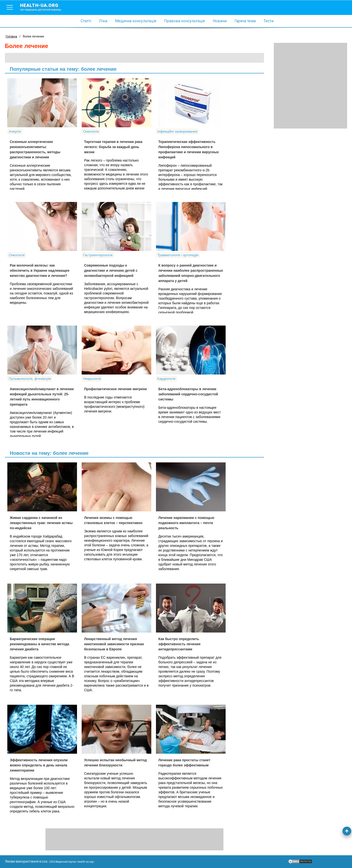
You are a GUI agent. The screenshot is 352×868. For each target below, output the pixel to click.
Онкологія (91, 131)
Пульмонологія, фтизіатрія (30, 379)
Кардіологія (166, 379)
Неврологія (92, 379)
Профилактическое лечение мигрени (115, 389)
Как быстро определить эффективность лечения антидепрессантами (179, 644)
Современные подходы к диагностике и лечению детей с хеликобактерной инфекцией (111, 270)
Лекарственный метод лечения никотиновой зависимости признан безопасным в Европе (114, 644)
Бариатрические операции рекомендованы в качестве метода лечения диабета (39, 644)
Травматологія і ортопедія (178, 255)
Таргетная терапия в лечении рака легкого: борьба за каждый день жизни (113, 147)
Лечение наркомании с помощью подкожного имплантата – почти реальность (186, 523)
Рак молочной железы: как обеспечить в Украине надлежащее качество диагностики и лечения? (40, 270)
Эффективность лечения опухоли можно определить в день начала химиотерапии (39, 765)
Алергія (15, 131)
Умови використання (22, 861)
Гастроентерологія (98, 255)
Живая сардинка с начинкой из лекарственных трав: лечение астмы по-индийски (41, 523)
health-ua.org (44, 7)
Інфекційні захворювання (177, 131)
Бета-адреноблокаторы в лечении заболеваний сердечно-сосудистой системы (188, 394)
